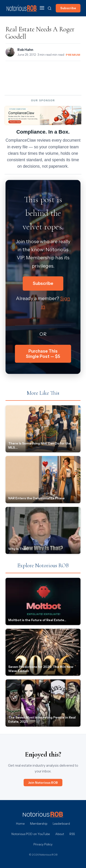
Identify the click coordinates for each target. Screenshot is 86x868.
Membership (39, 824)
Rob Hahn (25, 50)
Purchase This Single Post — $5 (43, 354)
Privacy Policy (43, 844)
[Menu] (42, 8)
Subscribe (68, 8)
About (60, 834)
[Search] (50, 8)
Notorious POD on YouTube (31, 834)
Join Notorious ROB (43, 783)
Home (20, 824)
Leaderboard (61, 824)
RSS (72, 834)
